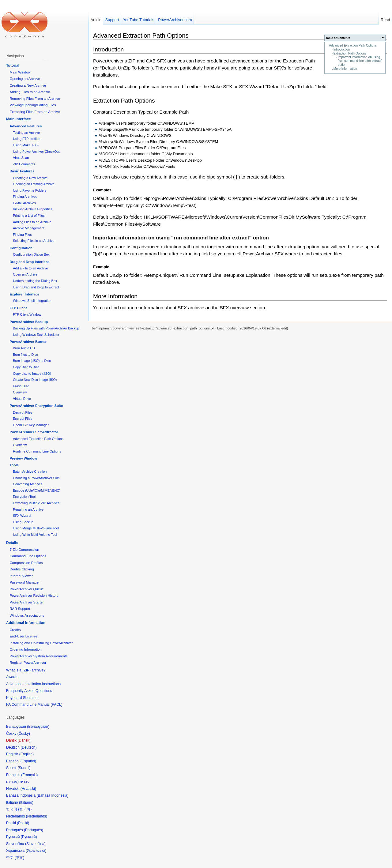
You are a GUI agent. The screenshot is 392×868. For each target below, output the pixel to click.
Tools (14, 465)
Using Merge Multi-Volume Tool (36, 528)
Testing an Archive (26, 133)
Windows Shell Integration (32, 301)
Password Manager (24, 582)
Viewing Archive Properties (33, 209)
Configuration (21, 248)
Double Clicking (22, 569)
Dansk (24, 740)
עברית (12, 782)
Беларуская (38, 727)
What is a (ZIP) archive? (26, 670)
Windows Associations (27, 615)
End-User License (23, 636)
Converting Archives (28, 484)
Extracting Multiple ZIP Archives (36, 503)
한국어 (25, 809)
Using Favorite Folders (30, 190)
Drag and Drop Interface (29, 262)
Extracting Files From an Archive (35, 112)
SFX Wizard (22, 516)
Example (101, 267)
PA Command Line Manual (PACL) (34, 705)
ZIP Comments (24, 164)
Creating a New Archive (28, 85)
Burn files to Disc (25, 355)
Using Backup (23, 522)
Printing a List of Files (29, 216)
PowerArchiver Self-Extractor (34, 432)
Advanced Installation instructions (33, 684)
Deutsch (28, 747)
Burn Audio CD (24, 348)
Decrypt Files (23, 412)
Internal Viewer (21, 576)
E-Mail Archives (24, 203)
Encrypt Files (23, 419)
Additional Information (26, 623)
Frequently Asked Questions (29, 691)
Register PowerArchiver (28, 663)
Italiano (26, 802)
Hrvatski (28, 789)
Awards (12, 677)
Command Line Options (28, 556)
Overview (20, 392)
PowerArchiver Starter (26, 602)
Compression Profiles (26, 563)
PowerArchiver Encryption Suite (36, 406)
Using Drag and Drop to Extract (36, 287)
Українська (36, 851)
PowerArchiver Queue (26, 589)
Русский (29, 837)
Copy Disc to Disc (26, 367)
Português (34, 830)
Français (29, 775)
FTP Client (18, 308)
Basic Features (22, 171)
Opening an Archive (25, 79)
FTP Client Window (27, 314)
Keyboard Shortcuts (22, 698)
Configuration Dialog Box (31, 254)
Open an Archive (25, 274)
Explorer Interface (24, 294)
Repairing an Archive (28, 509)
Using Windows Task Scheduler (36, 335)
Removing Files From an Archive (35, 99)
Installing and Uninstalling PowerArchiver (41, 643)
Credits (15, 630)
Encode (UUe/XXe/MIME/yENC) (37, 490)
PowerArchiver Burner (28, 342)
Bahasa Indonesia (52, 795)
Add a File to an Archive (30, 268)
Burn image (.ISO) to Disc (32, 361)
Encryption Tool (24, 497)
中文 (19, 858)
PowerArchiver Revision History (34, 596)
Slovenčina (35, 844)
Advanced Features (26, 126)
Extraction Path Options (350, 53)
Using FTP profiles (26, 139)
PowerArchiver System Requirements (38, 656)
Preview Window (23, 458)
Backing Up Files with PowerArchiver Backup (46, 328)
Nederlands (37, 816)
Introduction (342, 49)
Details (12, 543)
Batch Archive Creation (30, 472)
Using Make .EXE (26, 145)
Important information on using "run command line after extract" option (360, 61)
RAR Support (20, 609)
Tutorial (13, 66)
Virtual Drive (22, 399)
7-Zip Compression (24, 550)
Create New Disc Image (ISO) (35, 380)
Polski (23, 823)
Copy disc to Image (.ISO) (32, 374)
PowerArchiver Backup (29, 322)
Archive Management (28, 228)
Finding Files (22, 235)
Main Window (20, 72)
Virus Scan (21, 158)
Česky (24, 734)
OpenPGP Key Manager (31, 425)
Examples (102, 190)
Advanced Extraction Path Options (353, 45)
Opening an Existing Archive (34, 184)
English (26, 754)
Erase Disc (21, 386)
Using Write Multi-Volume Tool (35, 535)
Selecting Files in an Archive (34, 241)
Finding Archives (25, 197)
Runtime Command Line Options (37, 451)
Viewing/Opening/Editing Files (33, 105)
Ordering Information (25, 649)
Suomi (24, 768)
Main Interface (19, 119)
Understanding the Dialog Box (35, 281)
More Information (345, 69)
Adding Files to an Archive (30, 92)
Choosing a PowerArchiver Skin (36, 478)
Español (28, 761)
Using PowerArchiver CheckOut (36, 152)
